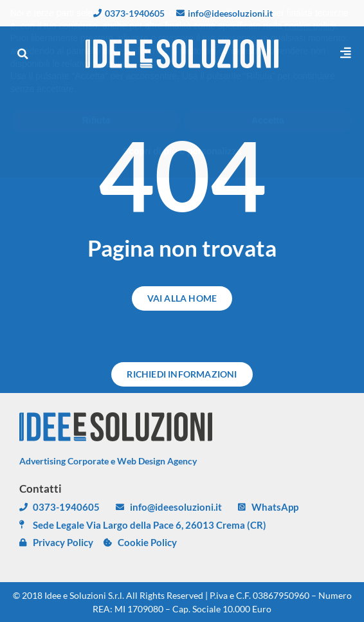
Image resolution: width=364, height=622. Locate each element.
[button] (23, 54)
